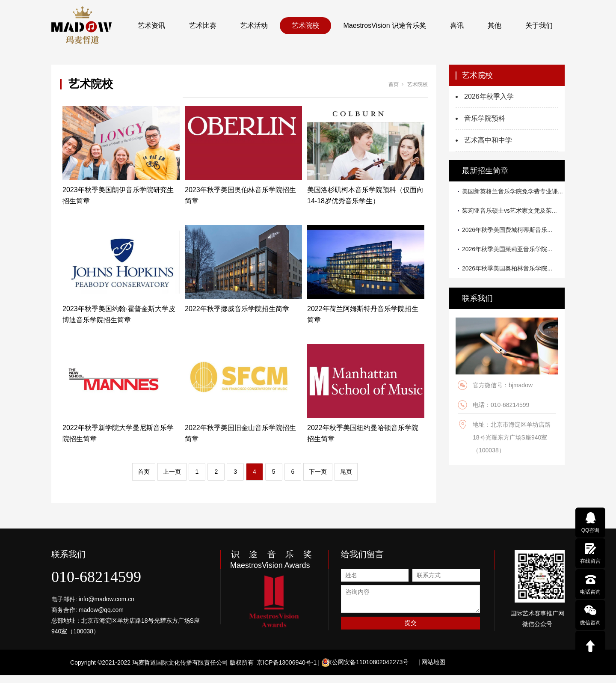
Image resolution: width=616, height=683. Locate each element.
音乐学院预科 (485, 118)
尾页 (346, 472)
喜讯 (457, 25)
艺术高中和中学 (488, 140)
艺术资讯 (151, 25)
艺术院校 (305, 25)
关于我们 (539, 25)
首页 (394, 84)
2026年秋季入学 (489, 97)
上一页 (172, 472)
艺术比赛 (203, 25)
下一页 (318, 472)
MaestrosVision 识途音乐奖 (385, 25)
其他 (495, 25)
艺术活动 (254, 25)
